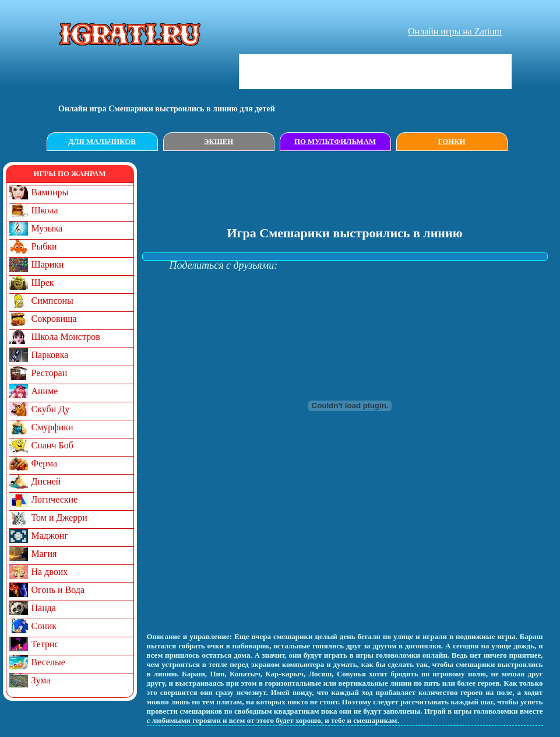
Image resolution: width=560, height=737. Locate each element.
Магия (44, 554)
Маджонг (50, 536)
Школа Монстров (66, 337)
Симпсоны (52, 301)
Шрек (43, 282)
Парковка (50, 355)
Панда (44, 608)
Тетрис (45, 644)
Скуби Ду (51, 409)
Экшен (219, 142)
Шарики (48, 264)
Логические (55, 499)
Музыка (47, 228)
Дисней (46, 481)
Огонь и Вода (58, 590)
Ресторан (50, 373)
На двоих (50, 572)
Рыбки (44, 246)
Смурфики (52, 427)
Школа (45, 210)
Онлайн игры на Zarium (455, 31)
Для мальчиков (102, 142)
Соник (44, 626)
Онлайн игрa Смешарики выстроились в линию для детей (167, 109)
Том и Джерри (59, 517)
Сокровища (54, 319)
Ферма (45, 463)
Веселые (48, 662)
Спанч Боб (52, 445)
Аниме (45, 391)
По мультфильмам (335, 142)
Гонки (452, 142)
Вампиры (50, 192)
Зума (41, 680)
